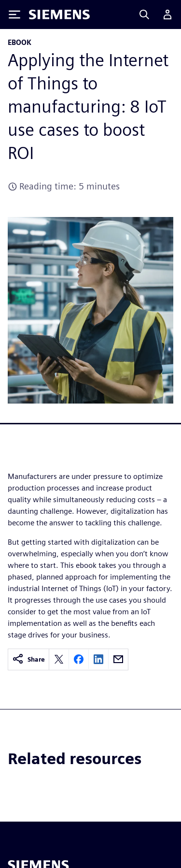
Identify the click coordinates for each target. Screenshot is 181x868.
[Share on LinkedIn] (98, 659)
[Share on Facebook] (79, 659)
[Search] (144, 14)
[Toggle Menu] (14, 14)
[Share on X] (59, 659)
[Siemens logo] (59, 14)
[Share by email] (118, 659)
